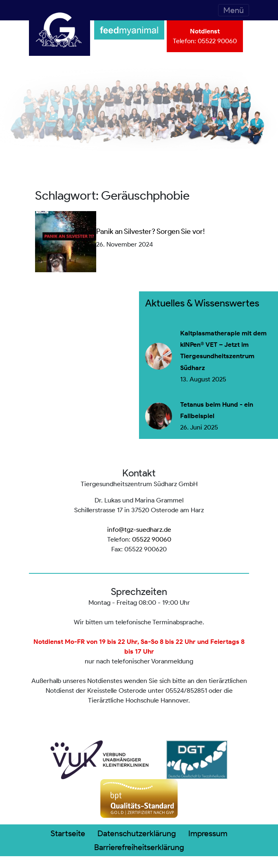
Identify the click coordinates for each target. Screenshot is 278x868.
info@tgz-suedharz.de (139, 530)
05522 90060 (217, 41)
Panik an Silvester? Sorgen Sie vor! (150, 231)
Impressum (208, 833)
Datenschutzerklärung (137, 833)
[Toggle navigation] (234, 10)
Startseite (68, 833)
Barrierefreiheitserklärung (139, 847)
